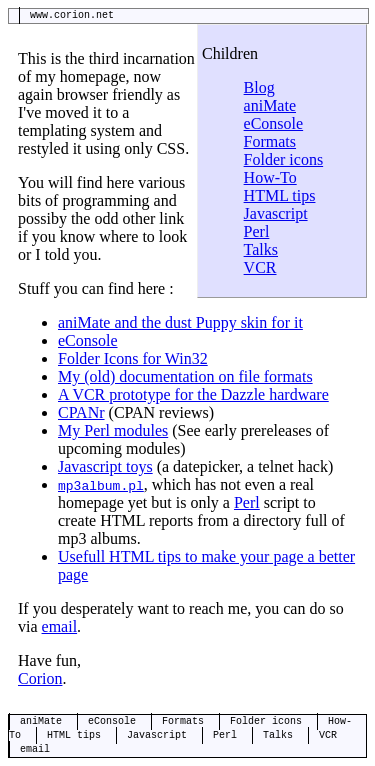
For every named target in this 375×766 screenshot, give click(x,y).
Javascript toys (105, 466)
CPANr (81, 412)
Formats (270, 141)
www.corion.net (72, 15)
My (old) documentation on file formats (185, 376)
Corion (40, 678)
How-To (270, 177)
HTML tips (280, 195)
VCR (260, 267)
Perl (257, 231)
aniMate (270, 105)
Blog (259, 87)
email (60, 626)
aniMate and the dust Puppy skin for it (180, 322)
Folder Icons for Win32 (133, 358)
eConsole (274, 123)
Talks (261, 249)
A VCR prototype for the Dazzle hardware (193, 394)
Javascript (276, 213)
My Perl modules (113, 430)
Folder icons (284, 159)
